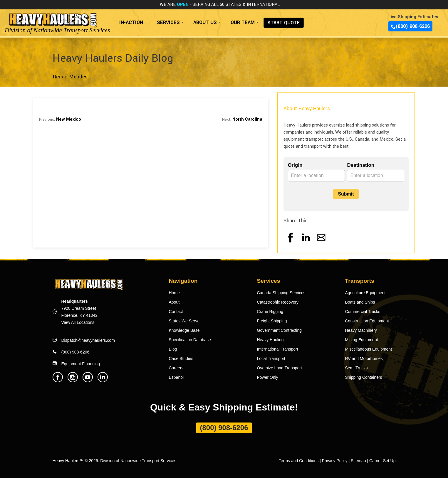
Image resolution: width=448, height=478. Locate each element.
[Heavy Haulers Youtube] (88, 381)
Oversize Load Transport (280, 368)
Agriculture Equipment (365, 293)
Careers (176, 368)
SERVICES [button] (168, 22)
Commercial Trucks (363, 312)
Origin (295, 165)
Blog (173, 349)
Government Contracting (280, 330)
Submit (346, 194)
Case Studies (181, 358)
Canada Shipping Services (281, 293)
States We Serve (184, 321)
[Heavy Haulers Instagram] (73, 381)
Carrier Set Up (382, 461)
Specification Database (190, 340)
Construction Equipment (367, 321)
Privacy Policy (335, 461)
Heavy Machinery (361, 330)
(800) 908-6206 (410, 26)
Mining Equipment (362, 340)
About (174, 302)
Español (176, 377)
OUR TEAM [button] (243, 22)
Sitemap (358, 461)
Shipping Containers (364, 377)
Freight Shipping (272, 321)
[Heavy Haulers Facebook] (58, 381)
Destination (361, 165)
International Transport (278, 349)
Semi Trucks (356, 368)
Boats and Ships (360, 302)
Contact (176, 312)
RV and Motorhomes (364, 358)
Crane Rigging (270, 312)
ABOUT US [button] (205, 22)
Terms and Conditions (299, 461)
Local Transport (271, 358)
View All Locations (78, 322)
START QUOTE (284, 23)
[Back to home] (52, 20)
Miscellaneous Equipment (369, 349)
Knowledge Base (184, 330)
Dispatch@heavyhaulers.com (88, 340)
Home (174, 293)
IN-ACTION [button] (131, 22)
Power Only (268, 377)
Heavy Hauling (270, 340)
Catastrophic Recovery (278, 302)
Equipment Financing (81, 364)
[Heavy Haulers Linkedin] (103, 381)
